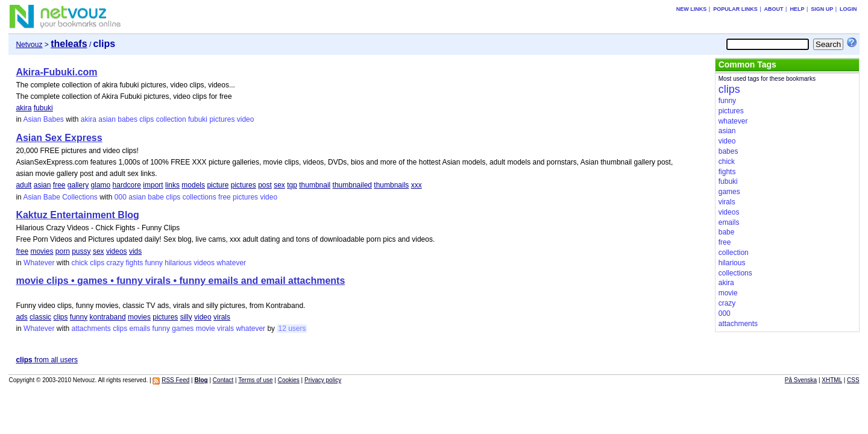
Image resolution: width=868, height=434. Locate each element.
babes (127, 119)
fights (135, 263)
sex (279, 185)
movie (206, 329)
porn (63, 251)
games (183, 329)
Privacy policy (323, 380)
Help (797, 9)
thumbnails (391, 185)
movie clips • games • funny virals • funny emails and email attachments (180, 281)
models (193, 185)
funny (154, 263)
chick (79, 263)
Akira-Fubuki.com (56, 72)
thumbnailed (352, 185)
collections (200, 197)
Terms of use (255, 380)
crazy (115, 263)
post (265, 185)
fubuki (43, 108)
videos (117, 251)
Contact (223, 380)
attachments (91, 329)
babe (156, 197)
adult (24, 185)
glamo (101, 185)
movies (42, 251)
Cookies (289, 380)
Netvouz (29, 45)
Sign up (822, 9)
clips (146, 119)
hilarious (178, 263)
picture (218, 185)
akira (24, 108)
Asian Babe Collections (60, 197)
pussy (81, 251)
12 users (292, 329)
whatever (231, 263)
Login (848, 9)
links (172, 185)
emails (140, 329)
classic (40, 317)
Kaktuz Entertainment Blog (77, 215)
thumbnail (315, 185)
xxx (417, 185)
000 (121, 197)
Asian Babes (43, 119)
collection (171, 119)
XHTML (832, 380)
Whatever (39, 263)
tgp (292, 185)
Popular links (735, 9)
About (774, 9)
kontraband (108, 317)
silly (186, 317)
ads (21, 317)
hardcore (127, 185)
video (246, 119)
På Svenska (801, 380)
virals (222, 317)
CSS (853, 380)
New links (692, 9)
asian (107, 119)
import (153, 185)
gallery (78, 185)
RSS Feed (175, 380)
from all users (47, 360)
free (59, 185)
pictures (222, 119)
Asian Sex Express (59, 138)
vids (135, 251)
